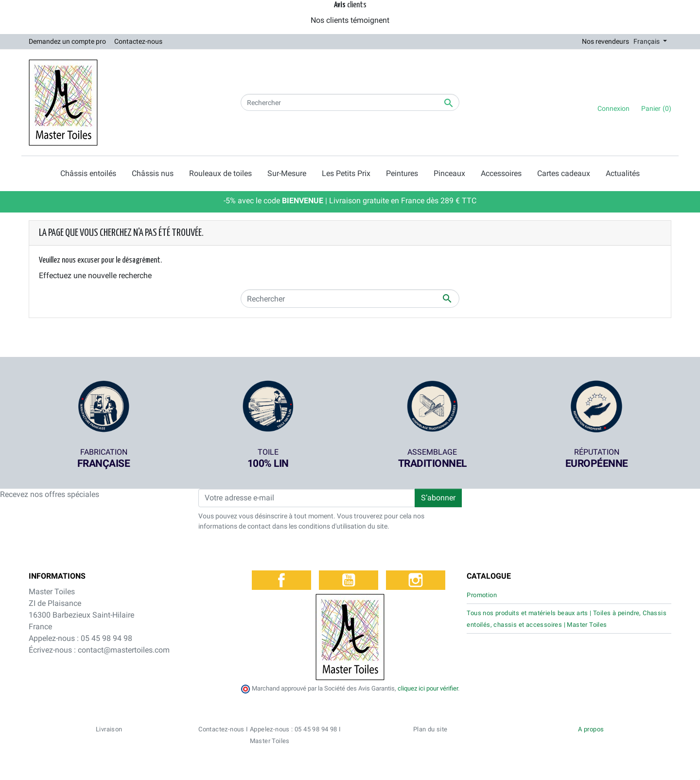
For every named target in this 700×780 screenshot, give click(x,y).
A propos (591, 729)
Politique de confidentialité (429, 768)
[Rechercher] (350, 102)
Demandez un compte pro (67, 41)
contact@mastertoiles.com (124, 650)
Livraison (109, 729)
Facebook (281, 580)
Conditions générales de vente (347, 768)
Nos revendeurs (605, 41)
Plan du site (430, 729)
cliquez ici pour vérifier (428, 688)
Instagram (416, 580)
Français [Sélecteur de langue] (647, 41)
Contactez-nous (138, 41)
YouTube (349, 580)
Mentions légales (494, 768)
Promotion (482, 595)
